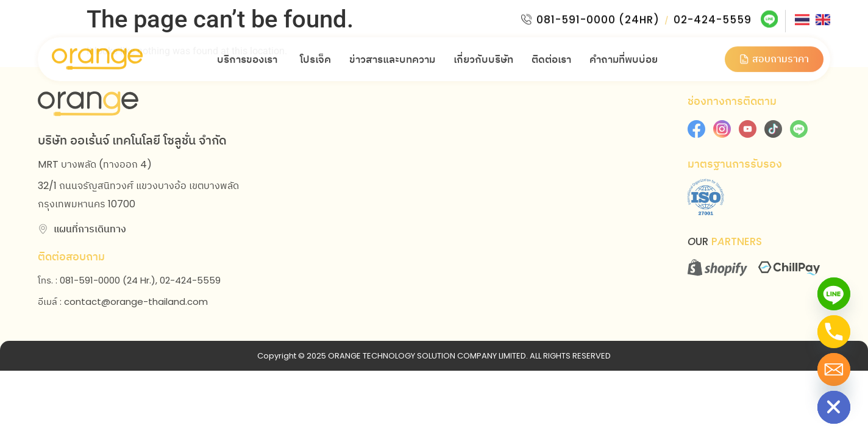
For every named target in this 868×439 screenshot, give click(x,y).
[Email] (834, 369)
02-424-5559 (711, 15)
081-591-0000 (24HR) (597, 15)
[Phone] (834, 332)
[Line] (834, 294)
